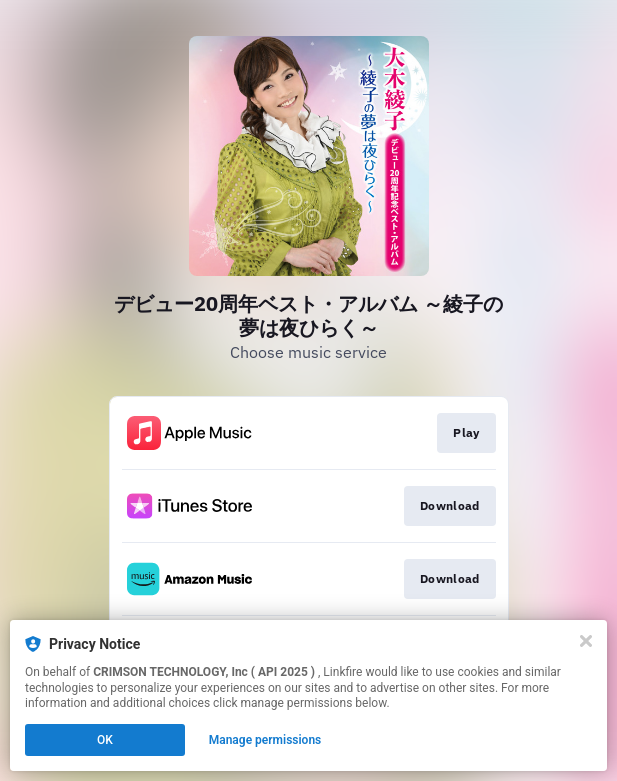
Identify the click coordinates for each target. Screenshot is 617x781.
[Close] (586, 641)
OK (105, 740)
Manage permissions (265, 740)
